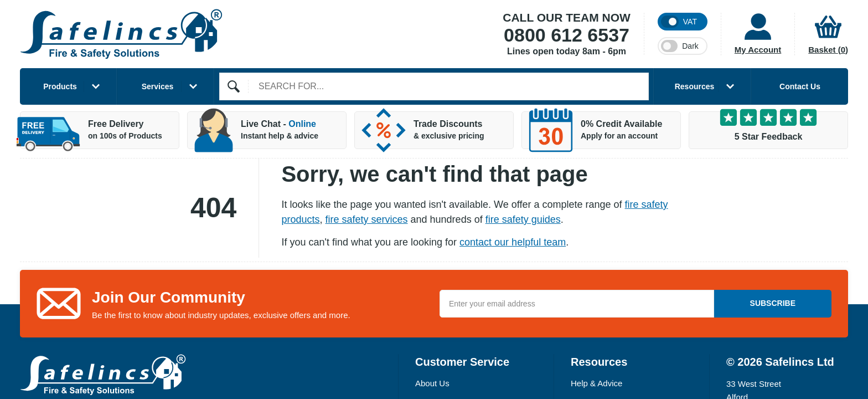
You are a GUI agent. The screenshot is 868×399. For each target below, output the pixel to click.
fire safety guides (523, 219)
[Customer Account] (751, 34)
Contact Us (800, 86)
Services (169, 86)
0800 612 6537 (567, 35)
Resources (704, 86)
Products (71, 86)
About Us (432, 383)
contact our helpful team (513, 242)
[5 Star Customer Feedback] (768, 130)
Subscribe (773, 303)
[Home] (121, 34)
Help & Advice (596, 383)
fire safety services (367, 219)
